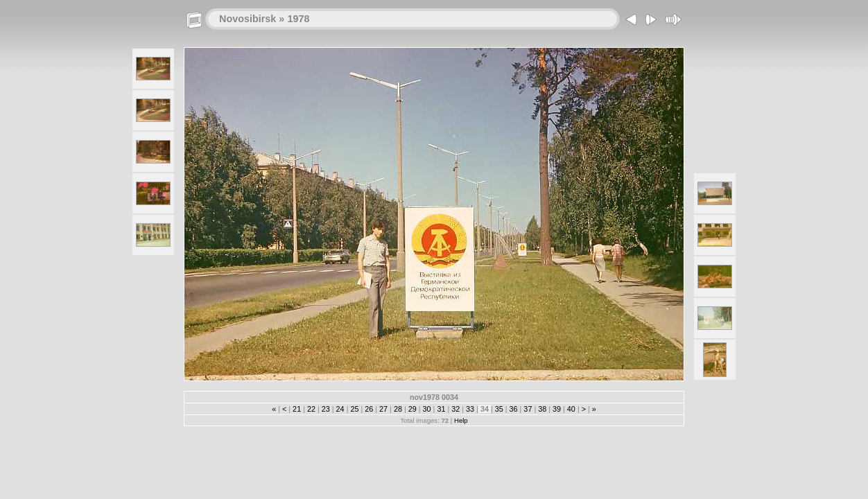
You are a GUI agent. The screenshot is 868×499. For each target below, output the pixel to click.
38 (542, 409)
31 (441, 409)
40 (571, 409)
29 (413, 409)
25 (354, 409)
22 (311, 409)
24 (340, 409)
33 (470, 409)
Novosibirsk (248, 19)
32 (455, 409)
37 (528, 409)
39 (557, 409)
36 (514, 409)
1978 (298, 19)
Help (461, 420)
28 (398, 409)
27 (383, 409)
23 (326, 409)
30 (427, 409)
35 (499, 409)
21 (297, 409)
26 (369, 409)
